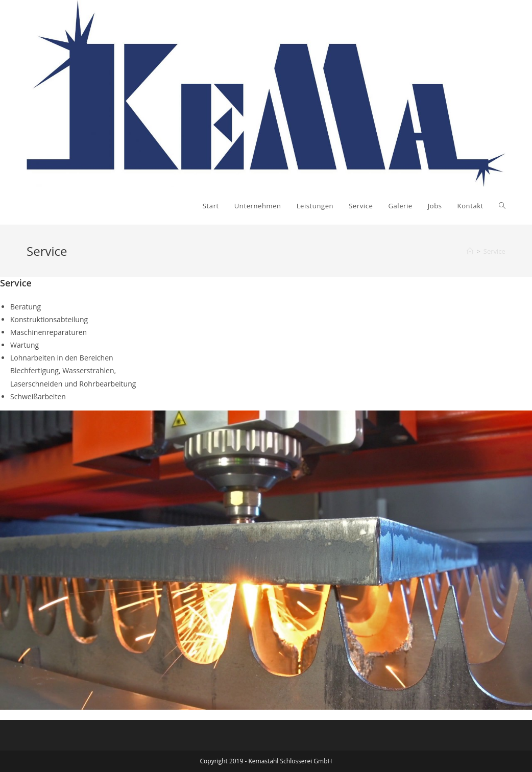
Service (494, 251)
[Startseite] (470, 251)
